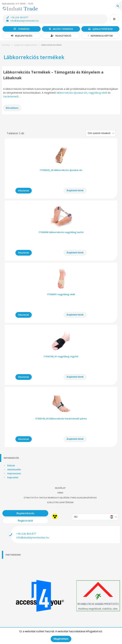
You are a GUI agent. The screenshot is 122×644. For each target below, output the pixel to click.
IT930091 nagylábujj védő (61, 294)
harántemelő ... (12, 97)
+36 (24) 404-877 (17, 17)
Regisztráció (61, 36)
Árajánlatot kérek (75, 190)
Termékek (22, 29)
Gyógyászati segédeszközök (25, 45)
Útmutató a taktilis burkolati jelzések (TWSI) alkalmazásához (60, 498)
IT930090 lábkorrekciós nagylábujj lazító (61, 232)
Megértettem (61, 639)
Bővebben (12, 108)
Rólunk (11, 465)
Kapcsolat (13, 477)
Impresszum (14, 473)
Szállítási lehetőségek (60, 502)
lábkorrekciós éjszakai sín (72, 93)
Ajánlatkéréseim (100, 29)
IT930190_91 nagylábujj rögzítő (61, 356)
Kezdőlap (6, 45)
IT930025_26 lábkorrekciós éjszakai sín (61, 170)
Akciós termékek (61, 29)
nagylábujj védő (98, 93)
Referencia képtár (100, 36)
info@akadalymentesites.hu (23, 21)
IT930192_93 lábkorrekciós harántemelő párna (61, 419)
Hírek (60, 493)
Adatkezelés (14, 469)
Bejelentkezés (22, 36)
